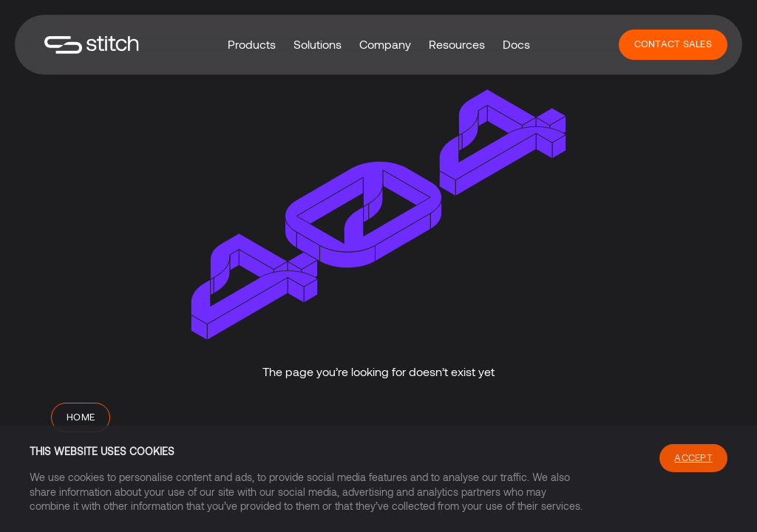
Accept (693, 457)
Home (81, 417)
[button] (252, 44)
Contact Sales (673, 44)
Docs (516, 44)
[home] (92, 45)
